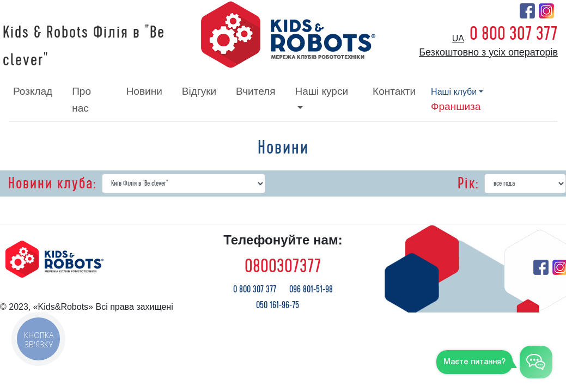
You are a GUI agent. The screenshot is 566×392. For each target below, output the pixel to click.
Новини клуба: (52, 183)
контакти (394, 91)
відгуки (199, 91)
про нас (81, 99)
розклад (33, 91)
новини (144, 91)
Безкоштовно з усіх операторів (488, 52)
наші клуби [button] (454, 92)
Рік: (468, 183)
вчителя (255, 91)
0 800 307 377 (514, 34)
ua (458, 38)
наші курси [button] (321, 91)
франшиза (456, 106)
